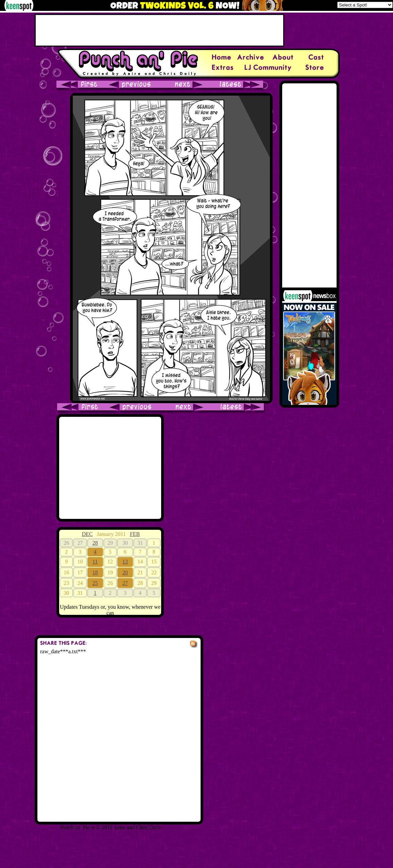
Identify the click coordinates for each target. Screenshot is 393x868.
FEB (135, 534)
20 (125, 572)
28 (95, 543)
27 (125, 583)
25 (95, 583)
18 (95, 572)
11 (95, 562)
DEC (87, 534)
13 (125, 562)
